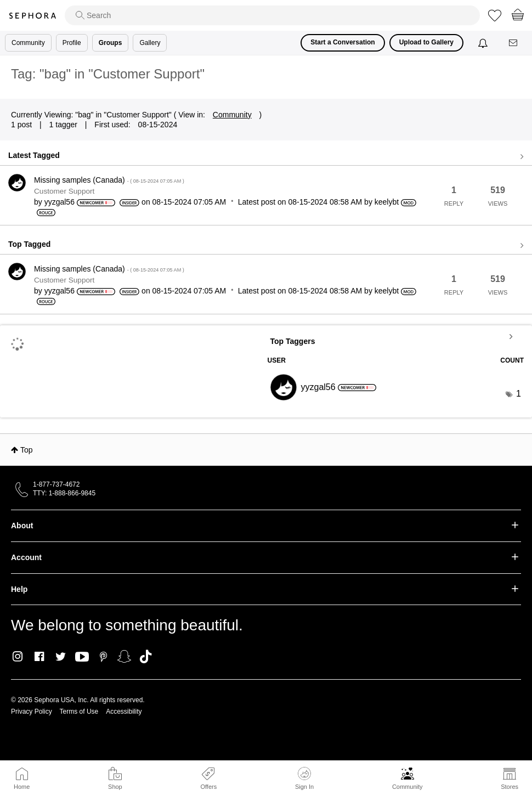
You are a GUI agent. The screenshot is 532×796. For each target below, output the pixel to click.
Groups (111, 43)
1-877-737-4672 (56, 484)
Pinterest (103, 657)
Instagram (18, 657)
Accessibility (124, 712)
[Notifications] (484, 43)
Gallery (150, 43)
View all (266, 157)
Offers (208, 787)
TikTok (146, 657)
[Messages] (514, 43)
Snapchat (124, 657)
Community (408, 787)
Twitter (61, 657)
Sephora (32, 16)
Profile (72, 43)
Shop (115, 787)
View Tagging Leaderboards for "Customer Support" (396, 336)
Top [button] (27, 450)
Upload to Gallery (426, 42)
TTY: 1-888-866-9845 (64, 493)
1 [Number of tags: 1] (519, 394)
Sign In (304, 778)
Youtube (82, 657)
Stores (510, 787)
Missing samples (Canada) (109, 180)
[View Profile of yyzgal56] (60, 202)
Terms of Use (79, 712)
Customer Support (64, 191)
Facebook (39, 657)
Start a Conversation (343, 42)
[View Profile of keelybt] (387, 202)
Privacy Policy (32, 712)
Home (22, 787)
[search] (272, 15)
